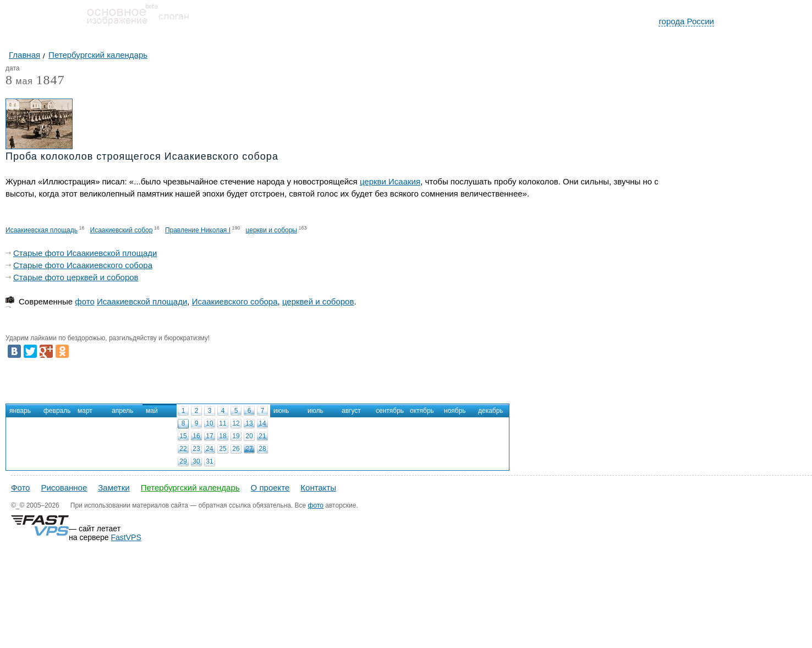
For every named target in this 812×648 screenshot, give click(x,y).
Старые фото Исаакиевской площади (85, 253)
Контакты (318, 488)
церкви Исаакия (390, 181)
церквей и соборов (318, 301)
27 (249, 449)
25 (223, 449)
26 (236, 449)
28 (262, 449)
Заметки (114, 488)
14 (262, 423)
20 (249, 436)
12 (236, 423)
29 (183, 461)
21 (262, 436)
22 (183, 449)
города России (686, 21)
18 (223, 436)
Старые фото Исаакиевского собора (83, 265)
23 (196, 449)
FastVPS (126, 537)
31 (209, 461)
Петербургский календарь (190, 488)
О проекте (270, 488)
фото (84, 301)
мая (19, 82)
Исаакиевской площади (142, 301)
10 (209, 423)
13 (249, 423)
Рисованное (64, 488)
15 (183, 436)
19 (236, 436)
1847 (50, 80)
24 (209, 449)
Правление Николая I (198, 230)
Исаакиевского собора (235, 301)
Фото (20, 488)
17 (209, 436)
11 (223, 423)
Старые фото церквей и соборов (76, 277)
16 (196, 436)
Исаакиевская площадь (42, 230)
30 (196, 461)
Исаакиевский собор (122, 230)
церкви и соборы (271, 230)
